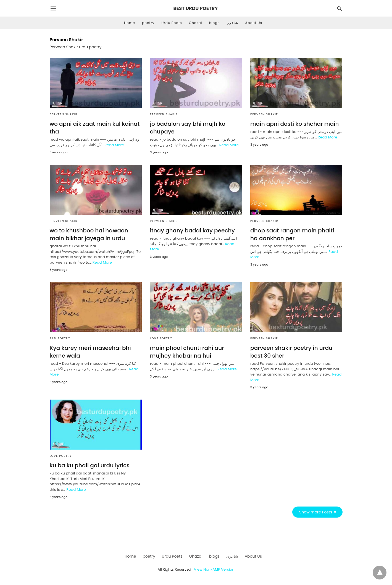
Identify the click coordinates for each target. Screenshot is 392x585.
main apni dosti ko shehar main (294, 124)
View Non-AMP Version (214, 569)
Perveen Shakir (64, 114)
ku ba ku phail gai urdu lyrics (90, 465)
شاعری (232, 23)
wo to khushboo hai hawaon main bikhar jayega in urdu (89, 234)
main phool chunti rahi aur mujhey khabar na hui (187, 352)
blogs (214, 23)
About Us (254, 23)
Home (130, 23)
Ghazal (196, 23)
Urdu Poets (172, 23)
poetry (148, 23)
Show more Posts (316, 512)
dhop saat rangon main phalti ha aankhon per (292, 234)
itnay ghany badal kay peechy (192, 230)
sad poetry (60, 338)
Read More (114, 145)
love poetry (161, 338)
